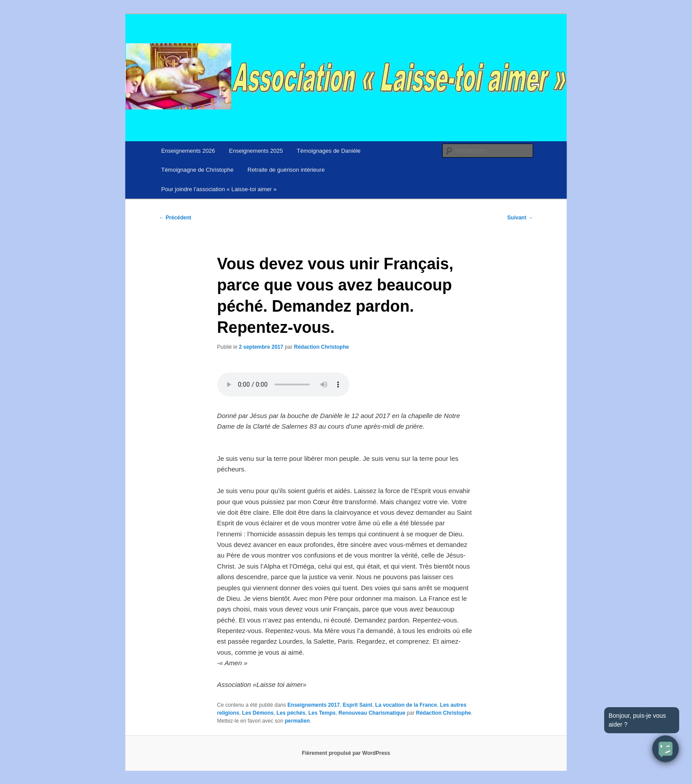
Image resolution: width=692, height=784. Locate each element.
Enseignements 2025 (256, 151)
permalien (297, 721)
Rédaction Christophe (322, 347)
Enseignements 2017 (314, 705)
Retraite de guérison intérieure (286, 170)
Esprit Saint (358, 705)
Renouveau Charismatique (372, 713)
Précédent (175, 218)
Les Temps (322, 713)
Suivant (520, 218)
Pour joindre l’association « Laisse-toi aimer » (219, 189)
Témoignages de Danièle (329, 151)
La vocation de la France (406, 705)
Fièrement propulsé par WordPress (346, 753)
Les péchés (291, 713)
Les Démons (258, 713)
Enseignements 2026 (188, 151)
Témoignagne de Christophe (197, 170)
